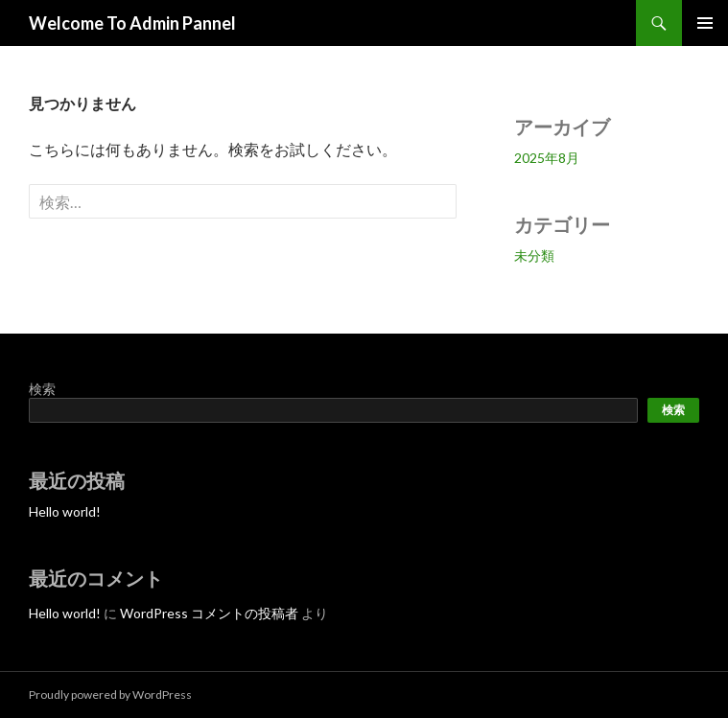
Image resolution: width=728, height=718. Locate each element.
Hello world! (65, 511)
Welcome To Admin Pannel (132, 23)
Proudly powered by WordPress (110, 695)
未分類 (534, 255)
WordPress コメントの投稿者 (209, 613)
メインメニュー (705, 23)
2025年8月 (547, 158)
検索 (42, 389)
